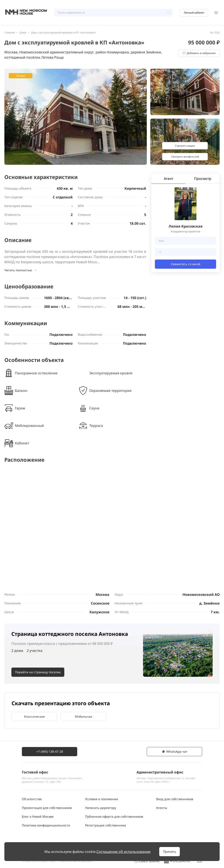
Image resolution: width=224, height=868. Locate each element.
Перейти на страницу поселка (38, 672)
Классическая (34, 716)
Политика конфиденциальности (46, 825)
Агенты (162, 808)
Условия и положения (101, 799)
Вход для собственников (175, 799)
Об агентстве (32, 799)
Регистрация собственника (106, 825)
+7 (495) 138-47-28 (50, 751)
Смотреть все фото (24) (185, 157)
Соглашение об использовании (123, 852)
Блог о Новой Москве (38, 816)
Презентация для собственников (47, 808)
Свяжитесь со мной (186, 264)
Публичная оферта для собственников (114, 816)
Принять (170, 851)
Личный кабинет (194, 13)
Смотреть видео (185, 146)
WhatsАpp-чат (175, 751)
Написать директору (101, 808)
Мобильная (83, 716)
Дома (23, 32)
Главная (10, 32)
